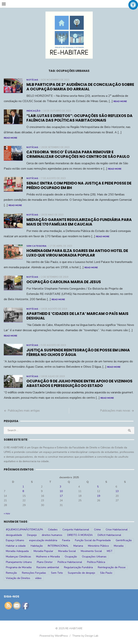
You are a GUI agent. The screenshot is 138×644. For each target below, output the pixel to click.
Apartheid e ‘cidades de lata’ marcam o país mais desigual (77, 316)
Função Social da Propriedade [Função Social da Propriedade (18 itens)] (93, 540)
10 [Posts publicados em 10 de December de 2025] (61, 491)
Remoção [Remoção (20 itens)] (11, 573)
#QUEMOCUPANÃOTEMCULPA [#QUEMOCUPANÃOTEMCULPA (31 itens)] (24, 530)
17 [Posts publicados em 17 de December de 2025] (61, 496)
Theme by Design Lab (85, 636)
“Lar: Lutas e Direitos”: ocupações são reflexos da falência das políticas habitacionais (79, 118)
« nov (7, 513)
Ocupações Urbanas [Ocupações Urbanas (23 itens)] (94, 557)
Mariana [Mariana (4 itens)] (78, 546)
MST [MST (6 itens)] (110, 551)
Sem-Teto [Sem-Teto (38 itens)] (57, 573)
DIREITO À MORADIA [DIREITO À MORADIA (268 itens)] (80, 535)
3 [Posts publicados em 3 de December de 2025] (60, 487)
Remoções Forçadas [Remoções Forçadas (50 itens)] (34, 573)
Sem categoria (37, 246)
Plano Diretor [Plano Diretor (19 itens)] (45, 562)
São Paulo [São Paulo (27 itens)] (106, 573)
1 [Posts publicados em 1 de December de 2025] (23, 487)
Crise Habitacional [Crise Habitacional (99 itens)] (117, 530)
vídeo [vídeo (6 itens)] (38, 578)
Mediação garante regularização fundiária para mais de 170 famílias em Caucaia (79, 222)
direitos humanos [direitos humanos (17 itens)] (52, 535)
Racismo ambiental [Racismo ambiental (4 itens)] (48, 567)
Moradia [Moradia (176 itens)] (119, 546)
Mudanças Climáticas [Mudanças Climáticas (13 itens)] (19, 557)
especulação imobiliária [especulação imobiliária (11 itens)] (43, 540)
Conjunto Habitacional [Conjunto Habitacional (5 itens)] (76, 530)
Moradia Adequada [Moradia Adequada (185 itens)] (17, 551)
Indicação (33, 111)
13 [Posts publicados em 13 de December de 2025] (117, 491)
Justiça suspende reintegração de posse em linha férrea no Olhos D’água (78, 352)
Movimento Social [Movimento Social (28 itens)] (91, 551)
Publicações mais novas (115, 411)
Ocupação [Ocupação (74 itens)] (71, 557)
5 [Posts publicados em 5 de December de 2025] (98, 487)
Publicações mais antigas (24, 411)
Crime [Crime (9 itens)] (97, 530)
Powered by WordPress (54, 636)
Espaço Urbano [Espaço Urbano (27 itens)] (15, 540)
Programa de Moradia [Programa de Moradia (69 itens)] (19, 567)
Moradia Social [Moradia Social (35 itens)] (67, 551)
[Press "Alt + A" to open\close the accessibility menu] (133, 5)
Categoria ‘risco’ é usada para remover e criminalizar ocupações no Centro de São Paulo (78, 154)
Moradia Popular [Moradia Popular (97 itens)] (43, 551)
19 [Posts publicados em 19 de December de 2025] (99, 496)
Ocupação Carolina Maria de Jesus (64, 282)
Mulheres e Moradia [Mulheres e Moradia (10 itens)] (48, 557)
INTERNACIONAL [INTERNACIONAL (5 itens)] (58, 546)
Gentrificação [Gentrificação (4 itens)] (124, 540)
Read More (120, 101)
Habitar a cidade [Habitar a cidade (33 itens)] (16, 546)
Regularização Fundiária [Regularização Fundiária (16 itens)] (78, 567)
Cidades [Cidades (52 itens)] (53, 530)
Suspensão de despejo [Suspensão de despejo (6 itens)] (81, 573)
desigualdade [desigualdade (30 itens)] (14, 535)
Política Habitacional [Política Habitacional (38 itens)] (70, 562)
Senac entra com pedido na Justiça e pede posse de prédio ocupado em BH (79, 185)
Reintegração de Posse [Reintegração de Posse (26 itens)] (112, 567)
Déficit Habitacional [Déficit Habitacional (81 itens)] (109, 535)
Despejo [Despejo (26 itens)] (32, 535)
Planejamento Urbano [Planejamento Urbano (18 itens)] (19, 562)
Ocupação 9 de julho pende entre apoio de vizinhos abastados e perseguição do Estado (79, 383)
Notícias (32, 80)
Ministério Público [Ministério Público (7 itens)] (98, 546)
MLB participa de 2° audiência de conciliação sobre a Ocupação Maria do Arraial (80, 87)
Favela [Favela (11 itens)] (66, 540)
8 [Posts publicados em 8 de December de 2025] (23, 491)
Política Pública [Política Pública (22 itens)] (96, 562)
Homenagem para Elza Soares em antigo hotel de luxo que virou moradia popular (77, 253)
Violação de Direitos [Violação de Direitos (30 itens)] (18, 578)
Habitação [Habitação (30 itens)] (37, 546)
